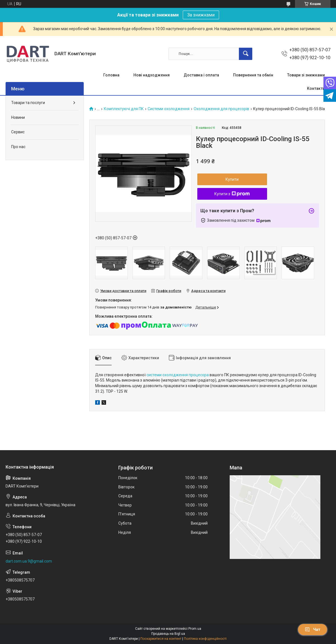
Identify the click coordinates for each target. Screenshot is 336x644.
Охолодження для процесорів (221, 109)
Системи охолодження (169, 109)
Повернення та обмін (253, 75)
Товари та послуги (28, 103)
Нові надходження (152, 75)
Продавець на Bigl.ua (168, 634)
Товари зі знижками (306, 75)
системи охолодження (167, 375)
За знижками (201, 15)
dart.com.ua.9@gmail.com (29, 561)
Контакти (316, 88)
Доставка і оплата (201, 75)
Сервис (18, 132)
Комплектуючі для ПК (124, 109)
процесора (199, 375)
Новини (18, 117)
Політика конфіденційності (205, 639)
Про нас (18, 147)
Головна (111, 75)
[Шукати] (246, 54)
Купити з (232, 194)
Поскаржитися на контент (161, 639)
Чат (313, 629)
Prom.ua (195, 629)
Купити (232, 179)
